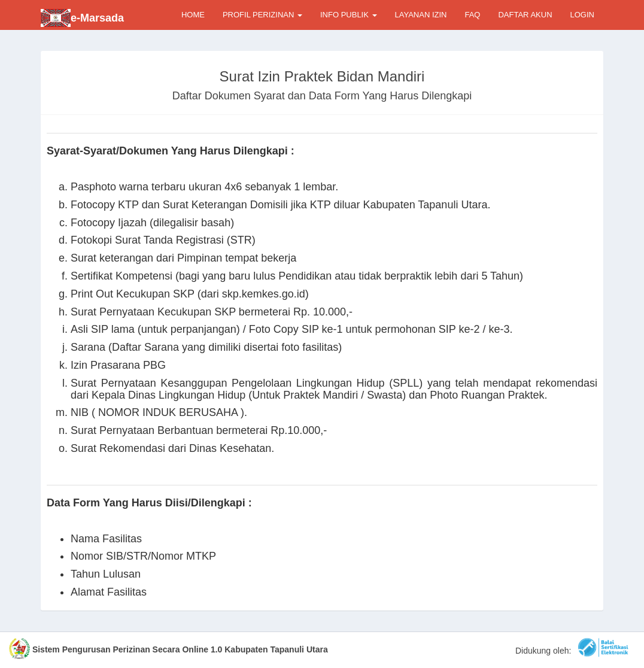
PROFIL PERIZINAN (262, 15)
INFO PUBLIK (349, 15)
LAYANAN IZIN (421, 15)
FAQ (472, 15)
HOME (193, 15)
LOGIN (582, 15)
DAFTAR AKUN (525, 15)
